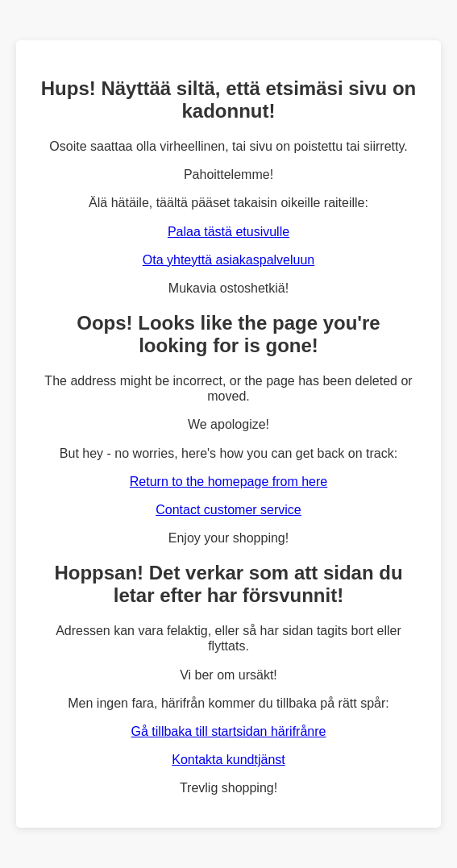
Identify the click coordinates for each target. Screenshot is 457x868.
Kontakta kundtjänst (228, 760)
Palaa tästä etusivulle (228, 232)
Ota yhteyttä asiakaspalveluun (228, 260)
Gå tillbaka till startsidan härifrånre (229, 731)
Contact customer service (228, 510)
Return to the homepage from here (228, 482)
